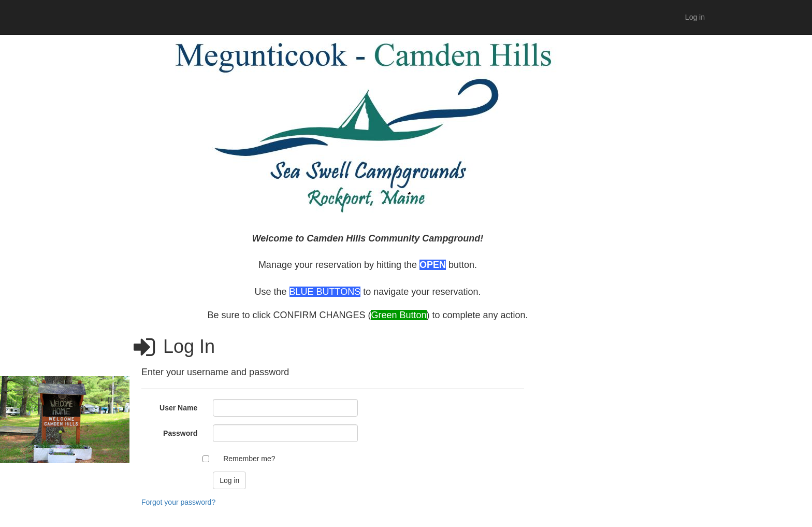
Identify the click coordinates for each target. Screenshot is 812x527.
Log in (695, 17)
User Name (178, 408)
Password (180, 433)
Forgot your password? (178, 502)
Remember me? (249, 459)
